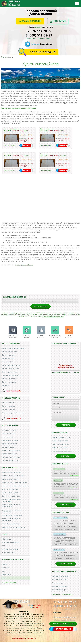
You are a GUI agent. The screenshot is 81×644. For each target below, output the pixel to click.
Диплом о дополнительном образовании (11, 500)
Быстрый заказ (26, 135)
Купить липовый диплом (61, 446)
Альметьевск (6, 575)
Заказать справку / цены (10, 461)
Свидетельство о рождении (11, 472)
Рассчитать (60, 21)
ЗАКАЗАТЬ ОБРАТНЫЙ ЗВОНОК (63, 626)
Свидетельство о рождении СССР (13, 476)
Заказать (26, 145)
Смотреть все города (9, 583)
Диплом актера (58, 585)
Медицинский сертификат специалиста (11, 520)
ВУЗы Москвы (6, 539)
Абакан (4, 564)
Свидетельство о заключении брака (14, 483)
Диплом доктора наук (9, 372)
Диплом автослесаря (60, 581)
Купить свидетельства (60, 443)
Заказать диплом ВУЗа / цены (12, 375)
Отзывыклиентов (41, 336)
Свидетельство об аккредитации (13, 527)
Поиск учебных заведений (42, 52)
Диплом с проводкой (9, 379)
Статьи (4, 546)
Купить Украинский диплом (11, 524)
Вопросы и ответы (26, 336)
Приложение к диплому (10, 489)
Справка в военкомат (9, 454)
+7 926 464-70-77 (39, 31)
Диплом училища (8, 403)
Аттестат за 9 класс (9, 434)
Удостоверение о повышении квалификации (12, 511)
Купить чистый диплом (60, 450)
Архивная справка (8, 447)
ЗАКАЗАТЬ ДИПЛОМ (63, 631)
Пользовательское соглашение (24, 640)
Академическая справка (10, 440)
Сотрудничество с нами (10, 549)
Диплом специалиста (9, 352)
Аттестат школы (7, 437)
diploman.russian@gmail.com (54, 317)
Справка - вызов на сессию (11, 450)
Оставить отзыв (66, 566)
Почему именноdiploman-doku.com (66, 367)
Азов (3, 571)
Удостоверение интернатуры (12, 515)
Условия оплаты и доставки (55, 336)
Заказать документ (30, 21)
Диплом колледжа (8, 410)
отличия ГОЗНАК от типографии (12, 336)
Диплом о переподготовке (11, 496)
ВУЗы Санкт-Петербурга (10, 542)
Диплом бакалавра (8, 355)
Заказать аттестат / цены (11, 457)
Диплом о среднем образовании (13, 413)
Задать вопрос (66, 507)
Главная (4, 57)
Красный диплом (8, 362)
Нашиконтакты (69, 336)
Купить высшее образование (62, 453)
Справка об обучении (9, 444)
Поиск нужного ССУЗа (13, 418)
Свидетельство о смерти (10, 479)
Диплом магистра (8, 358)
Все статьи (66, 458)
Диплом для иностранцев (11, 365)
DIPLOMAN (21, 604)
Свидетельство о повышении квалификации (12, 506)
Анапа (4, 578)
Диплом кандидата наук (10, 369)
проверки (38, 27)
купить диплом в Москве (24, 265)
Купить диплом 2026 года (61, 439)
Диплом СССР (6, 386)
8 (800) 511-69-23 (39, 36)
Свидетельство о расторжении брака (15, 486)
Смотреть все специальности (62, 596)
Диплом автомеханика (60, 578)
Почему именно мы (8, 553)
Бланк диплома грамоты (10, 493)
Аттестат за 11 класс (9, 430)
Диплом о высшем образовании (13, 348)
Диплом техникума (8, 406)
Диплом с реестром (9, 382)
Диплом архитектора (60, 588)
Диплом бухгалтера (59, 592)
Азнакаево (5, 568)
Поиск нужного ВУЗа (13, 391)
